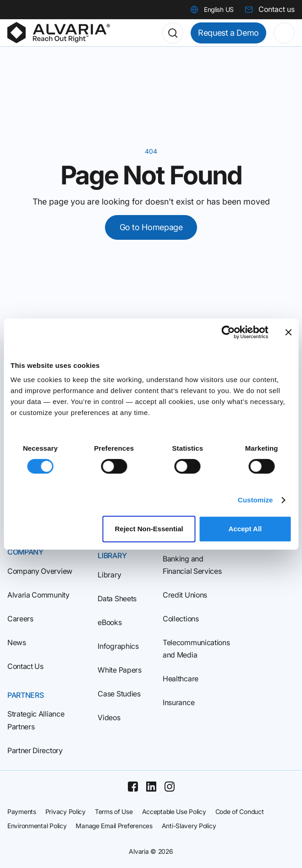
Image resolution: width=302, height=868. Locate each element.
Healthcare (181, 679)
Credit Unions (185, 595)
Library (109, 575)
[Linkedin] (151, 787)
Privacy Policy (66, 811)
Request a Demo (228, 33)
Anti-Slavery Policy (189, 826)
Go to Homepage (151, 227)
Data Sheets (117, 598)
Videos (109, 717)
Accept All (245, 529)
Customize (255, 500)
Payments (22, 811)
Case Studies (119, 694)
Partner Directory (35, 750)
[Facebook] (133, 787)
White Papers (119, 670)
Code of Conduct (240, 811)
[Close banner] (288, 332)
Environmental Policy (37, 826)
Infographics (118, 646)
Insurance (178, 702)
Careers (20, 619)
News (17, 642)
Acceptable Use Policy (174, 811)
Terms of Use (114, 811)
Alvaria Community (38, 595)
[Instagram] (170, 787)
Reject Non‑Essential (149, 529)
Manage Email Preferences (114, 826)
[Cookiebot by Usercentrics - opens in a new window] (228, 332)
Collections (181, 619)
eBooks (110, 622)
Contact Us (25, 666)
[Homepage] (59, 33)
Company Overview (40, 571)
